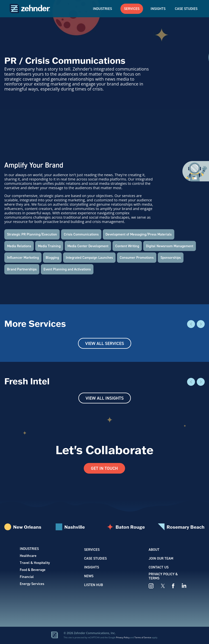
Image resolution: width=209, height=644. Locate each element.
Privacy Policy (123, 638)
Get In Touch (104, 468)
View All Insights (105, 398)
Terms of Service (143, 638)
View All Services (105, 343)
